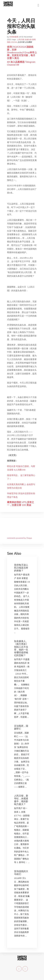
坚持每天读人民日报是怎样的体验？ (21, 568)
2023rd (14, 42)
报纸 (9, 42)
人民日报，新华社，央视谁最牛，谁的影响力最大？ (21, 800)
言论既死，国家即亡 (21, 727)
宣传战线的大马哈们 (21, 873)
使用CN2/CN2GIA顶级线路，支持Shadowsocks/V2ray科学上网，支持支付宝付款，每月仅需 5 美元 (22, 52)
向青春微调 (14, 37)
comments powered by (20, 538)
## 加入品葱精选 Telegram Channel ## (21, 63)
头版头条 (28, 39)
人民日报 (21, 39)
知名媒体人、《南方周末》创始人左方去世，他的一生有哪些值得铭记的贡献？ (21, 648)
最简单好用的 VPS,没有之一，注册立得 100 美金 (21, 504)
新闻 (34, 39)
